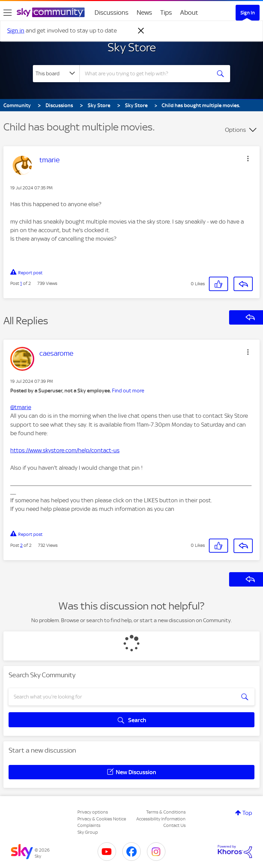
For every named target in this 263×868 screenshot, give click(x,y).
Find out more (128, 391)
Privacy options (93, 812)
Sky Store (132, 47)
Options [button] (235, 130)
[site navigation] (8, 13)
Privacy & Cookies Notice (102, 819)
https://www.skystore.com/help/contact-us (65, 450)
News (144, 12)
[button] (248, 159)
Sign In (248, 13)
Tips (166, 12)
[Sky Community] (51, 12)
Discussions (111, 12)
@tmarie (21, 407)
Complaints (89, 825)
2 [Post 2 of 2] (21, 545)
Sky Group (88, 832)
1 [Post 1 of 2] (21, 283)
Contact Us (174, 825)
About (189, 12)
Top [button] (247, 813)
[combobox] (147, 74)
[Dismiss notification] (141, 31)
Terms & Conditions (166, 812)
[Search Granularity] (56, 74)
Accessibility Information (161, 819)
